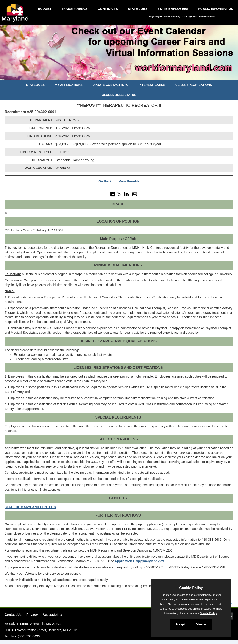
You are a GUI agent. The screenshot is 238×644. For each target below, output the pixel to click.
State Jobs (138, 9)
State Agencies (190, 17)
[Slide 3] (124, 76)
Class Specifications (194, 85)
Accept (180, 624)
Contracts (108, 9)
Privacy (32, 615)
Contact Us (13, 615)
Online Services (207, 17)
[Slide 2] (119, 76)
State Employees (173, 9)
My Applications (69, 85)
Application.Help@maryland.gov (139, 561)
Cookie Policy (191, 588)
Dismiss (201, 624)
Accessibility (53, 615)
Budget (45, 9)
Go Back (105, 181)
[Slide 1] (114, 76)
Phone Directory (172, 17)
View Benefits (129, 181)
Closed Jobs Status (119, 95)
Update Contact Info (111, 85)
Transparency (75, 9)
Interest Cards (152, 85)
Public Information (216, 9)
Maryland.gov (155, 17)
